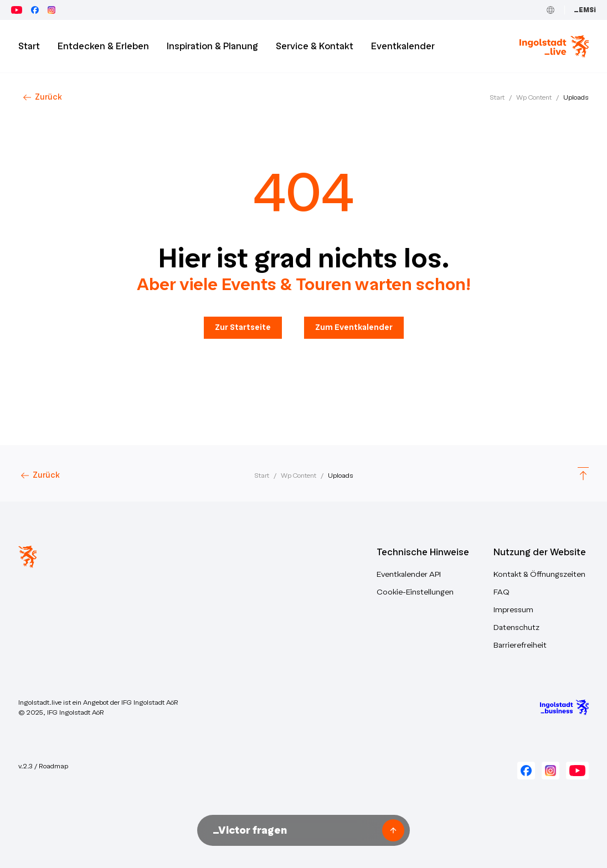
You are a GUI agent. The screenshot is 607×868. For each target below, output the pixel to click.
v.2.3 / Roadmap (43, 766)
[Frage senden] (393, 830)
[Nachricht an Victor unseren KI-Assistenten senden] (294, 830)
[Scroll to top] (583, 475)
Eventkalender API (409, 574)
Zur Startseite (243, 327)
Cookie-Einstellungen (415, 592)
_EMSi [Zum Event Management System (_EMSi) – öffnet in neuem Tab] (585, 10)
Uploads (576, 97)
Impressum (513, 610)
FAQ (501, 592)
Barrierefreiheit (520, 645)
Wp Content (534, 97)
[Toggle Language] (551, 10)
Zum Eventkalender (354, 327)
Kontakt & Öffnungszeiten (539, 574)
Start (497, 97)
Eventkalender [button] (403, 46)
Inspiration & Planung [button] (212, 46)
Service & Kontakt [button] (315, 46)
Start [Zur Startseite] (29, 46)
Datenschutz (516, 627)
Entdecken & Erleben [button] (103, 46)
